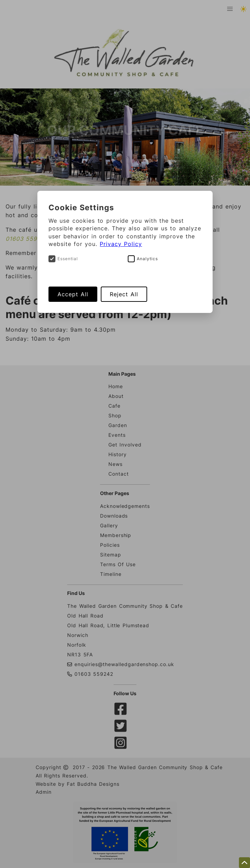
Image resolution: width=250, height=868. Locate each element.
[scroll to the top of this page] (244, 863)
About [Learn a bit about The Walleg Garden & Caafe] (116, 396)
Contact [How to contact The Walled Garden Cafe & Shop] (119, 474)
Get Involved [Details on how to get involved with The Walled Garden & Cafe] (125, 445)
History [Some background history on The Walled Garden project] (118, 454)
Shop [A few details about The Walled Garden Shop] (115, 415)
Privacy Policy (121, 244)
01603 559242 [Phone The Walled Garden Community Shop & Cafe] (90, 674)
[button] (230, 9)
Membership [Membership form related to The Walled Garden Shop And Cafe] (116, 535)
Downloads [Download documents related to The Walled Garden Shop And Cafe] (114, 516)
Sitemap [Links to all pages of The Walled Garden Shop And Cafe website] (111, 555)
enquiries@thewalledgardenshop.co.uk (124, 664)
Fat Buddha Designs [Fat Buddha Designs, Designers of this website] (92, 784)
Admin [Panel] (44, 792)
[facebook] (122, 713)
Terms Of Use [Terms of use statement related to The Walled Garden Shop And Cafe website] (118, 564)
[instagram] (122, 747)
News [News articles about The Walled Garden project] (115, 464)
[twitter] (122, 730)
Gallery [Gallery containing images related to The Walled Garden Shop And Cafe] (109, 525)
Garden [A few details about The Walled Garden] (118, 425)
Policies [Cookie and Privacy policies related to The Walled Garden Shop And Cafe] (110, 545)
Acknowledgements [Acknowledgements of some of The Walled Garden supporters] (125, 506)
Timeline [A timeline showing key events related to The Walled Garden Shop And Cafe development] (111, 574)
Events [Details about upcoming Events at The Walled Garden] (117, 435)
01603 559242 (27, 239)
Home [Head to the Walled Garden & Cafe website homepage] (116, 386)
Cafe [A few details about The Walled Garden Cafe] (114, 406)
